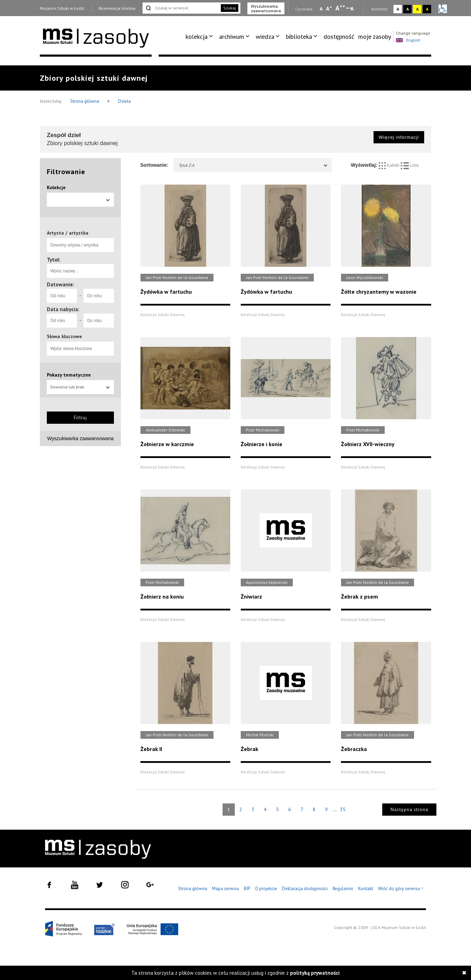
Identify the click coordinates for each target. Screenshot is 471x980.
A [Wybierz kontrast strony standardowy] (398, 9)
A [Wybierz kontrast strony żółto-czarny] (417, 9)
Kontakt (366, 889)
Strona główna (85, 101)
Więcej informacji (399, 137)
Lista (410, 165)
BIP (247, 889)
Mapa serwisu (226, 889)
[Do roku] (99, 296)
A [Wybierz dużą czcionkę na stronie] (340, 8)
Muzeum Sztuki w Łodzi (62, 8)
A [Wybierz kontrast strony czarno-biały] (408, 9)
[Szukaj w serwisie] (181, 8)
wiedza (265, 37)
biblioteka (299, 37)
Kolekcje (56, 187)
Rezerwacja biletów (117, 8)
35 (343, 809)
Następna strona (410, 810)
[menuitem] (200, 37)
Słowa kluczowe (64, 336)
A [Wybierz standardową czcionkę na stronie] (329, 8)
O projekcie (266, 889)
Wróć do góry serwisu (401, 889)
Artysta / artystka (68, 233)
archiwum (232, 37)
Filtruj (80, 418)
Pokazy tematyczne (69, 375)
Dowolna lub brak (80, 387)
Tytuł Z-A (253, 165)
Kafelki (390, 165)
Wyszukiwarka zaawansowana (266, 8)
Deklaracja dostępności (305, 889)
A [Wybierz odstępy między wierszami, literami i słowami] (353, 9)
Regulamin (343, 889)
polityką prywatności (315, 973)
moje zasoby (375, 37)
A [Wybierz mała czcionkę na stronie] (321, 9)
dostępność (339, 37)
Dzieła (124, 101)
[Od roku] (62, 296)
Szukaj (230, 8)
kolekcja (197, 37)
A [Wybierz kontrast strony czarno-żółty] (427, 9)
